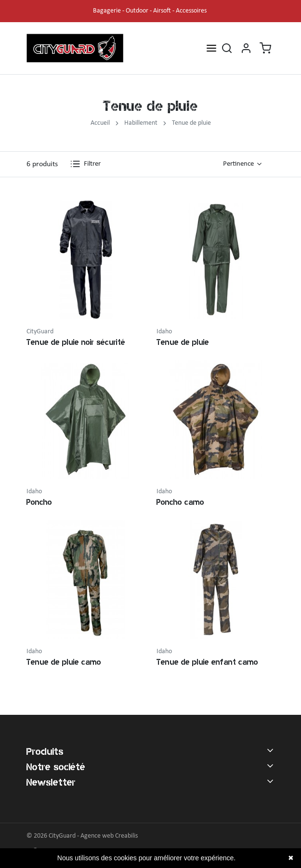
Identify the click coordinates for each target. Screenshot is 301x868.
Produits (45, 751)
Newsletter (51, 782)
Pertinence (238, 164)
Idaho (164, 332)
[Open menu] (211, 48)
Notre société (56, 767)
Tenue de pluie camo (64, 662)
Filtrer (85, 164)
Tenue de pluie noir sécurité (76, 342)
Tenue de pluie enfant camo (207, 662)
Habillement (141, 123)
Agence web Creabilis (109, 836)
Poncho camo (180, 502)
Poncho (39, 502)
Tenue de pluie (183, 342)
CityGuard (40, 332)
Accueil (100, 123)
